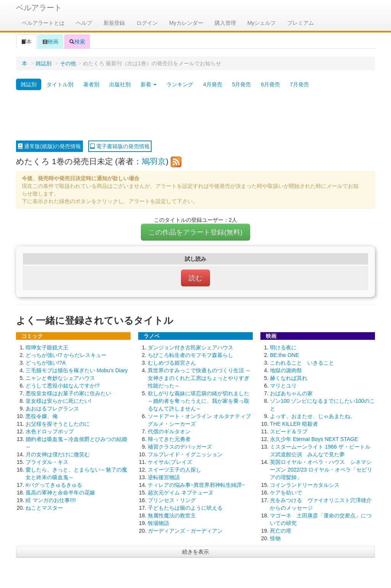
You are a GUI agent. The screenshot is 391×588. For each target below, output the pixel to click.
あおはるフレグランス (52, 409)
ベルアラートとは (43, 23)
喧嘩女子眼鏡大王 (47, 347)
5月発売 (242, 84)
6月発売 (270, 84)
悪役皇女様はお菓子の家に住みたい (68, 393)
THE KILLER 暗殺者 (294, 424)
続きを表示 (195, 552)
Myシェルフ (262, 23)
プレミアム (301, 23)
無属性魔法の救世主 (172, 515)
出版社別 (120, 84)
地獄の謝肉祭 (286, 370)
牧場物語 (158, 523)
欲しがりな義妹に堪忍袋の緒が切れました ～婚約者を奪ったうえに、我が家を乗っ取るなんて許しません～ (199, 401)
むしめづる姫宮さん (172, 363)
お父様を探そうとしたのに (58, 424)
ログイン (147, 23)
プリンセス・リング (172, 500)
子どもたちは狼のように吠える (185, 508)
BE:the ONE (284, 355)
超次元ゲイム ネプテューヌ (181, 493)
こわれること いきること (302, 363)
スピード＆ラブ (289, 431)
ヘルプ (84, 23)
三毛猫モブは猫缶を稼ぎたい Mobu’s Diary (77, 370)
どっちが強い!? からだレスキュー (66, 355)
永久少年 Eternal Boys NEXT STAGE (314, 439)
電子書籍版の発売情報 (120, 146)
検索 (77, 42)
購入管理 (225, 23)
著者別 (91, 84)
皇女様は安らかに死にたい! (58, 401)
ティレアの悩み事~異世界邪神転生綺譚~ (196, 485)
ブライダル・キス (47, 462)
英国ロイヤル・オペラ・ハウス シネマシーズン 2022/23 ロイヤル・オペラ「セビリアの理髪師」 (321, 470)
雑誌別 (44, 63)
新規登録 (114, 23)
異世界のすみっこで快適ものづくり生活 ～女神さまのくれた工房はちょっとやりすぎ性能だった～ (199, 378)
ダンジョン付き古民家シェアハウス (191, 347)
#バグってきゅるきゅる (54, 485)
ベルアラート (39, 8)
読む (195, 278)
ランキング (180, 84)
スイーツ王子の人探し (174, 470)
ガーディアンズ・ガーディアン (185, 531)
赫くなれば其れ (289, 378)
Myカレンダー (186, 23)
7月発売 (299, 84)
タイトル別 (60, 84)
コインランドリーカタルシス (305, 485)
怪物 (275, 538)
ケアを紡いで (286, 493)
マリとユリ (283, 386)
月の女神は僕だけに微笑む (58, 454)
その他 (68, 63)
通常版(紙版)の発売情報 (49, 146)
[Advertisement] (195, 116)
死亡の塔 (281, 531)
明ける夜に (283, 347)
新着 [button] (149, 84)
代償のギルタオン (169, 431)
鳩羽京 (154, 161)
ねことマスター (44, 508)
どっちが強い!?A (46, 363)
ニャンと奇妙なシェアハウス (60, 378)
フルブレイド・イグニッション (185, 454)
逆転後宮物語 (164, 477)
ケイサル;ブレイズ (170, 462)
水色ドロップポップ (50, 431)
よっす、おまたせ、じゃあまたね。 (313, 416)
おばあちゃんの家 (291, 393)
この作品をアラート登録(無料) (195, 232)
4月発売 (213, 84)
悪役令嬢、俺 (42, 416)
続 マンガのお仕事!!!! (51, 500)
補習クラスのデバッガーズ (180, 447)
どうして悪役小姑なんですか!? (63, 386)
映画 (50, 42)
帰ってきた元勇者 (169, 439)
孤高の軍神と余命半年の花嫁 (60, 493)
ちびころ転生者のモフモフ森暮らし (191, 355)
